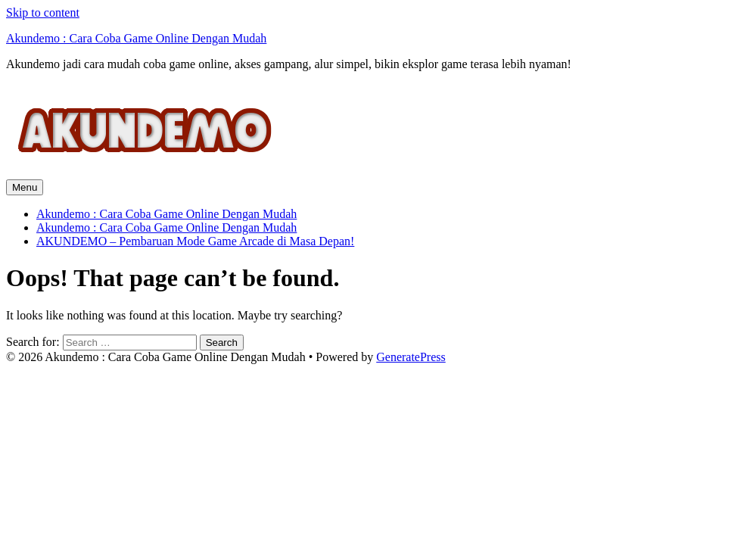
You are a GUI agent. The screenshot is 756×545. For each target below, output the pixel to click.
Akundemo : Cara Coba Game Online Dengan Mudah (136, 38)
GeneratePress (411, 357)
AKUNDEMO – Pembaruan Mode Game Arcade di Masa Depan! (195, 241)
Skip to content (43, 12)
